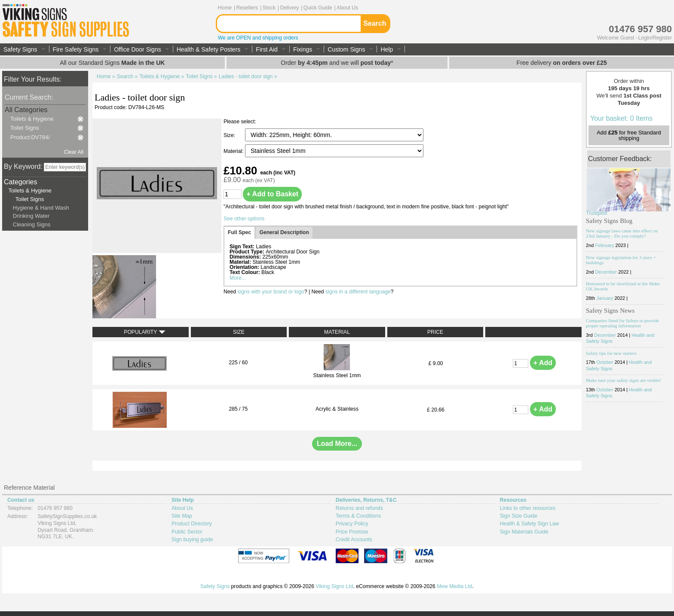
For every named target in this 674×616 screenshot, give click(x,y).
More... (238, 278)
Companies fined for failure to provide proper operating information (622, 284)
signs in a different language (358, 292)
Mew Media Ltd (454, 586)
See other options (244, 219)
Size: (230, 135)
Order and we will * (337, 63)
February (604, 207)
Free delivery (562, 63)
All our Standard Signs (112, 63)
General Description (284, 232)
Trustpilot (597, 174)
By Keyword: (23, 166)
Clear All (74, 152)
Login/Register (655, 38)
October (605, 323)
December (606, 233)
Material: (234, 151)
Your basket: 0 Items (621, 79)
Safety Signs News (610, 271)
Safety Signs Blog (609, 182)
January (605, 259)
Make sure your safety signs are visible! (623, 342)
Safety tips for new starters (611, 314)
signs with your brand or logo (271, 292)
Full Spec (239, 232)
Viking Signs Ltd (334, 586)
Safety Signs (215, 586)
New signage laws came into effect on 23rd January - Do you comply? (622, 195)
